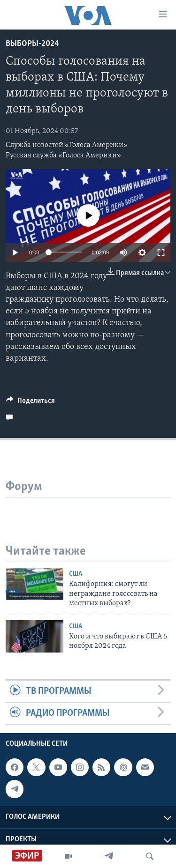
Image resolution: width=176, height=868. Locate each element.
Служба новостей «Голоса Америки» (67, 145)
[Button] (31, 403)
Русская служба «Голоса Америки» (63, 156)
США (76, 574)
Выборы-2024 (32, 44)
